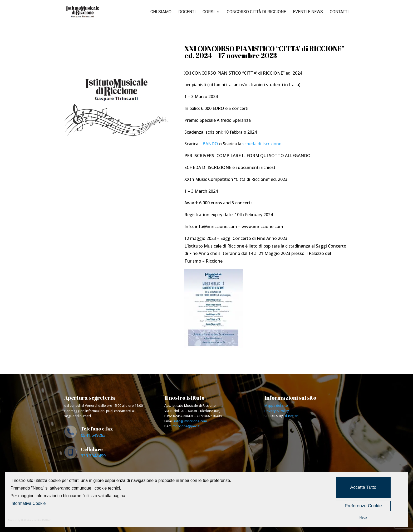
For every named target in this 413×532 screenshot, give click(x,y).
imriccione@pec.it (186, 426)
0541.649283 (93, 435)
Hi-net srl (291, 416)
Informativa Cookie (28, 503)
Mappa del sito (276, 405)
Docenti (187, 12)
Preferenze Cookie (363, 506)
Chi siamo (161, 12)
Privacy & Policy (277, 411)
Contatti (339, 12)
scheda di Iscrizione (262, 144)
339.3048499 (93, 456)
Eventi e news (308, 12)
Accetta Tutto (363, 487)
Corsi (209, 12)
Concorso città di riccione (256, 12)
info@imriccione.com (191, 421)
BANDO (210, 144)
